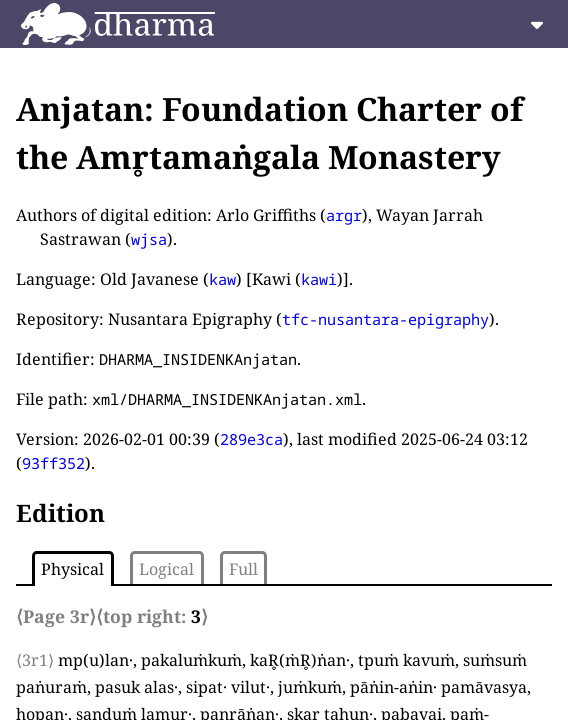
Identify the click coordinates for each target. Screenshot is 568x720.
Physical (72, 569)
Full (243, 569)
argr (344, 215)
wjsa (149, 239)
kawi (319, 279)
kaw (222, 279)
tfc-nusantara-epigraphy (385, 319)
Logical (166, 569)
